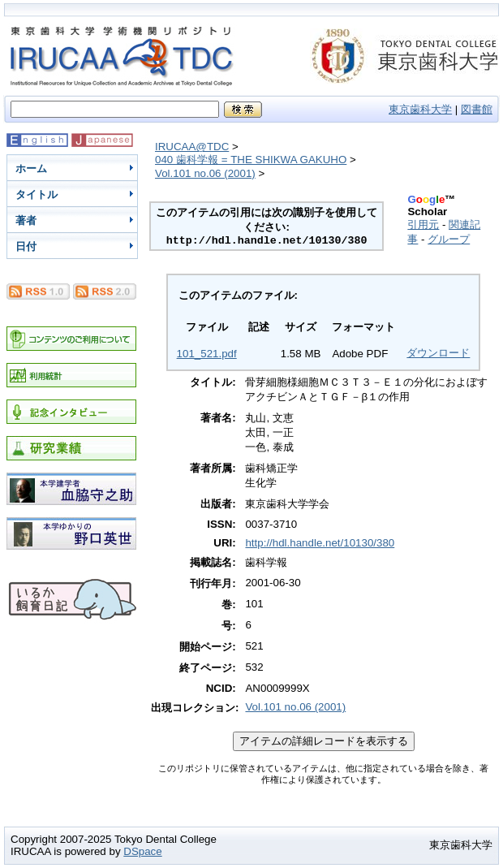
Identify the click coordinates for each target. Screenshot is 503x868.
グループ (449, 239)
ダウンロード (438, 353)
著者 (26, 220)
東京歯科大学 (420, 109)
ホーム (31, 168)
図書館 (477, 109)
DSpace (142, 851)
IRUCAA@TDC (192, 147)
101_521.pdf (207, 354)
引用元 (423, 225)
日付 (26, 246)
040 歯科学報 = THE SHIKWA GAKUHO (251, 160)
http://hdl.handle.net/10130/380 (320, 543)
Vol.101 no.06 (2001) (205, 173)
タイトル (37, 194)
